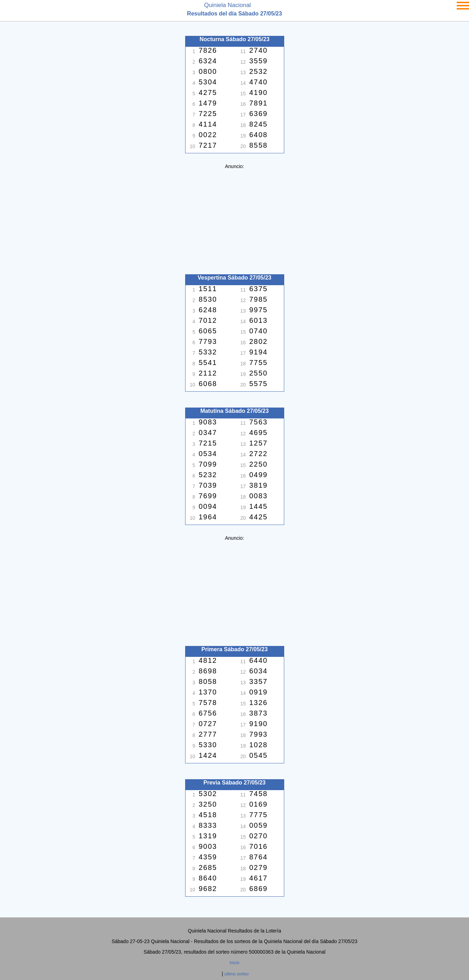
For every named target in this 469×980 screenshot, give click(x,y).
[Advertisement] (235, 218)
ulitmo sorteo (237, 974)
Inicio (234, 963)
